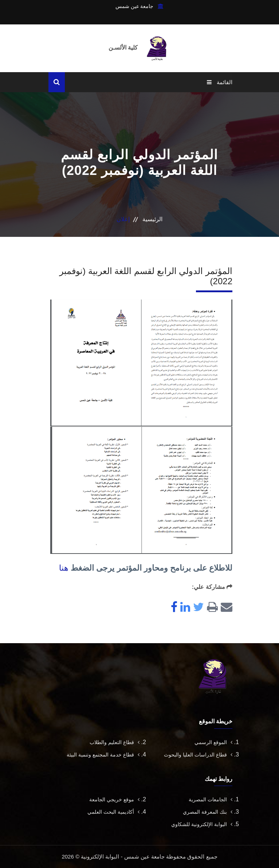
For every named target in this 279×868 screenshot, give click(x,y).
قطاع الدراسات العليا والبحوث (198, 755)
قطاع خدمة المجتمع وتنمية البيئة (103, 755)
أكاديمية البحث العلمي (113, 812)
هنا (64, 568)
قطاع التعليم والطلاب (115, 742)
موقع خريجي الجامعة (114, 799)
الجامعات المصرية (211, 799)
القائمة (220, 82)
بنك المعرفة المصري (208, 812)
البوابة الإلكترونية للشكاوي (202, 824)
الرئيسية (152, 219)
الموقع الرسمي (213, 742)
